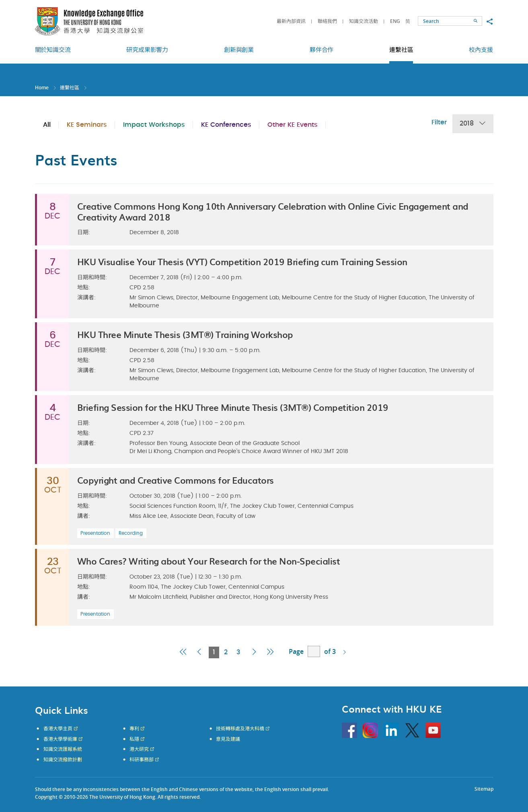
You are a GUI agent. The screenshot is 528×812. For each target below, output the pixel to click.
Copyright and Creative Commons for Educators (176, 480)
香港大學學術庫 (60, 739)
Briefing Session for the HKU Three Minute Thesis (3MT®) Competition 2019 (233, 407)
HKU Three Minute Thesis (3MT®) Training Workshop (185, 334)
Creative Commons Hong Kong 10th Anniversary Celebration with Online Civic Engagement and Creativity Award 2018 (273, 211)
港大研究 (139, 749)
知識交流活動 (364, 21)
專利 (134, 729)
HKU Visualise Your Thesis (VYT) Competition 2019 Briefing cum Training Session (242, 261)
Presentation (95, 533)
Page (296, 651)
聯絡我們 (327, 21)
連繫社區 (70, 88)
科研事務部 (142, 760)
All (47, 125)
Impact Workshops (154, 125)
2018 (473, 124)
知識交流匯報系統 (63, 749)
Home (42, 88)
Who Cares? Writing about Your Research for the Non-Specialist (209, 561)
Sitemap (484, 789)
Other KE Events (293, 125)
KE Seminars (87, 125)
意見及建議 (228, 739)
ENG (395, 21)
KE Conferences (226, 125)
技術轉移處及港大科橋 (240, 729)
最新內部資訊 (291, 21)
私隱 (134, 739)
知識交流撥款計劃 (63, 760)
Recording (131, 533)
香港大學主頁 (58, 729)
